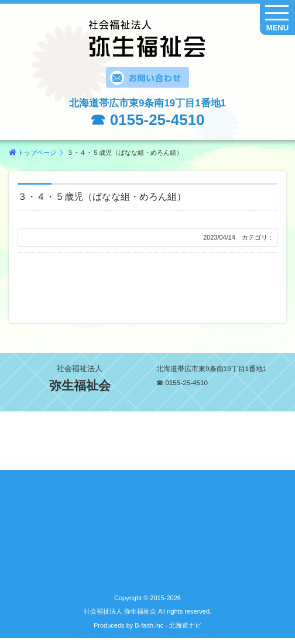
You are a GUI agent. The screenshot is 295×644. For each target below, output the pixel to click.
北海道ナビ (185, 625)
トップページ (37, 153)
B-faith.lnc (148, 625)
